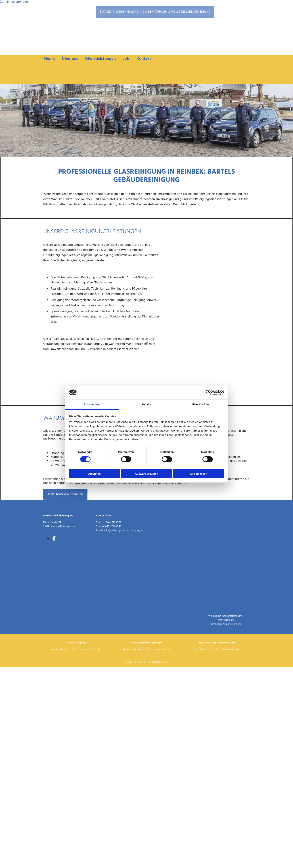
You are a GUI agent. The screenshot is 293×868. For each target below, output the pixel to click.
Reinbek (83, 649)
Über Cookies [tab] (201, 404)
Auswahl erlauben (146, 474)
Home (49, 59)
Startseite (129, 662)
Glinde (75, 649)
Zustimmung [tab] (92, 404)
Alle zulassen (199, 474)
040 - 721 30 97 (113, 522)
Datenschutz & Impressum (156, 662)
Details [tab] (146, 404)
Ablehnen (94, 474)
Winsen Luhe (95, 649)
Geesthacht (138, 649)
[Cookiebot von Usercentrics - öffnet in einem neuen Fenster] (208, 392)
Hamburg (157, 649)
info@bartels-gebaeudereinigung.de (124, 530)
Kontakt (144, 59)
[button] (65, 494)
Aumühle (55, 649)
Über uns (70, 59)
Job (126, 59)
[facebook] (54, 539)
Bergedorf (66, 649)
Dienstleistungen (101, 59)
